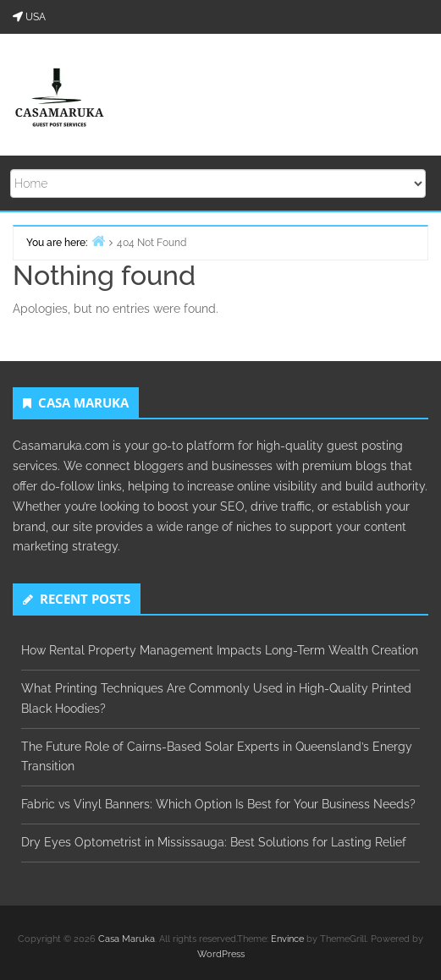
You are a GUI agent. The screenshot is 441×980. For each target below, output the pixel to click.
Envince (287, 939)
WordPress (221, 954)
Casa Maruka (127, 939)
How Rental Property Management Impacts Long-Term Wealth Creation (220, 650)
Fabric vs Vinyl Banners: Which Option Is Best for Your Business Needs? (218, 804)
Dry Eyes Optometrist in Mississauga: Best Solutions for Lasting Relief (214, 842)
